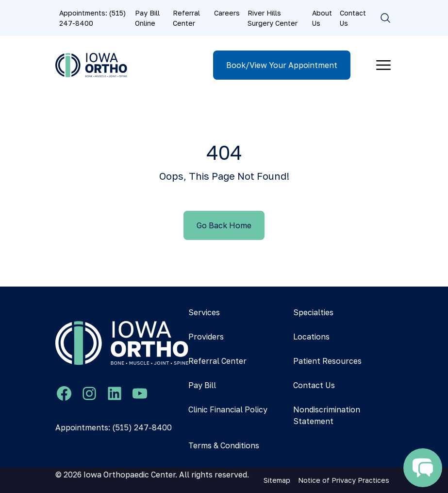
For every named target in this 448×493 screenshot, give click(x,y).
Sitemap (277, 480)
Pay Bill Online (147, 18)
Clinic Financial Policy (228, 409)
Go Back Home (224, 225)
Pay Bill (202, 385)
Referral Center (186, 18)
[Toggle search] (385, 18)
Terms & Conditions (224, 445)
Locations (311, 337)
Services (204, 312)
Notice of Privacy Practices (344, 480)
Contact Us (353, 18)
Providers (206, 337)
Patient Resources (327, 361)
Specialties (313, 312)
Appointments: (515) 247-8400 (92, 18)
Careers (227, 13)
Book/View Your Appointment (282, 65)
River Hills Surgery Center (273, 18)
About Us (322, 18)
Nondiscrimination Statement (327, 415)
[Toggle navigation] (383, 65)
